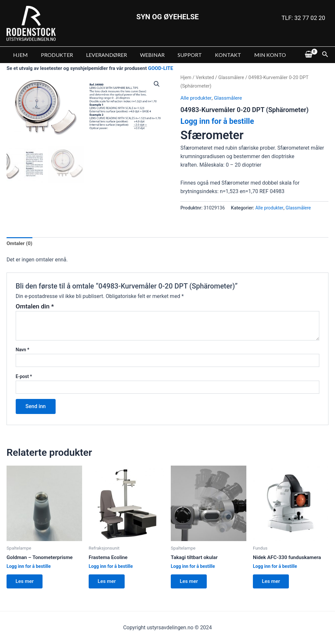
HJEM (19, 55)
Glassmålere (233, 77)
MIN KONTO (253, 55)
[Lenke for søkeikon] (325, 55)
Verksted (205, 77)
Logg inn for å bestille (219, 121)
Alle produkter (196, 98)
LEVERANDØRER (100, 55)
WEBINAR (143, 55)
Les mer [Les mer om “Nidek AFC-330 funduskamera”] (272, 582)
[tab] (20, 244)
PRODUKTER (53, 55)
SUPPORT (178, 55)
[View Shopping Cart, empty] (309, 55)
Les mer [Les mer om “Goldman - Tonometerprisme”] (26, 582)
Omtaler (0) (20, 244)
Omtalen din (35, 307)
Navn (23, 350)
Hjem (186, 77)
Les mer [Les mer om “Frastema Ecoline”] (108, 582)
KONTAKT (214, 55)
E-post (24, 377)
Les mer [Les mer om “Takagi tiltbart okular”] (190, 582)
